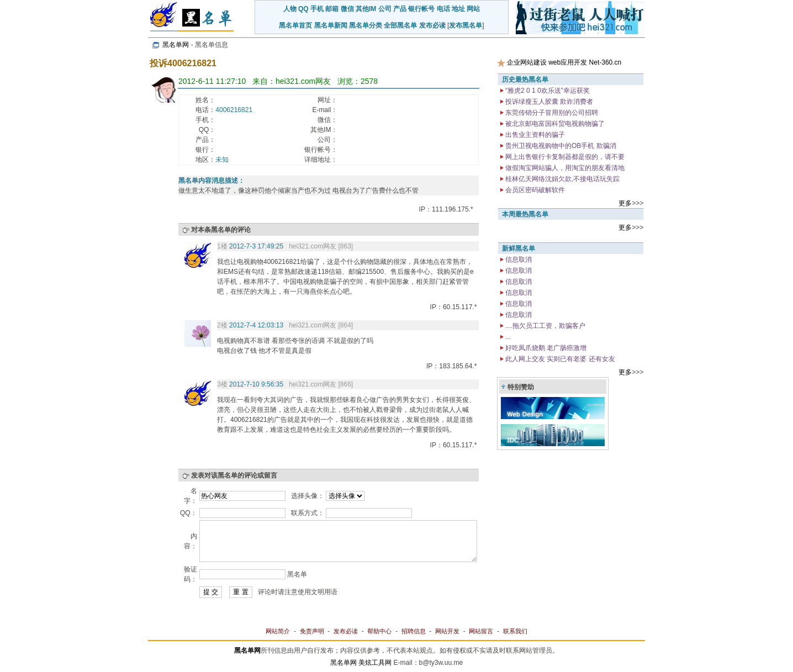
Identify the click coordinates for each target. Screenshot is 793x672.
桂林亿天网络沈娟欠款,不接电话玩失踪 (562, 179)
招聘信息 (414, 631)
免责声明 (312, 631)
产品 (400, 9)
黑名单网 (176, 45)
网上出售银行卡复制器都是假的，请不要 (564, 157)
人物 (290, 9)
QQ (303, 9)
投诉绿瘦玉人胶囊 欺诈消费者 (549, 102)
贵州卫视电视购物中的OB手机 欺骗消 (560, 146)
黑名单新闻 (331, 25)
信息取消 (518, 260)
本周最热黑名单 (525, 214)
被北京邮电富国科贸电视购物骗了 (554, 124)
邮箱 (332, 9)
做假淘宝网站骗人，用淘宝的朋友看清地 (564, 168)
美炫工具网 (375, 663)
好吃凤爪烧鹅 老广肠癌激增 (545, 348)
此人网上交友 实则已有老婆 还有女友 (559, 359)
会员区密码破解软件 (534, 190)
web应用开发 (568, 62)
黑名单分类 (366, 25)
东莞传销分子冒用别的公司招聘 (551, 113)
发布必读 (432, 25)
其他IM (366, 9)
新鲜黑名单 (519, 248)
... (507, 337)
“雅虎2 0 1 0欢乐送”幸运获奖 (547, 91)
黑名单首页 (295, 25)
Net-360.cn (606, 62)
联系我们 (515, 631)
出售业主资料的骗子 (534, 135)
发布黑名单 (466, 25)
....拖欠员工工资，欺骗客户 (545, 326)
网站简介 (278, 631)
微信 (347, 9)
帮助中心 (379, 631)
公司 (385, 9)
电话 (443, 9)
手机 (317, 9)
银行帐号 (421, 9)
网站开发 (447, 631)
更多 (625, 203)
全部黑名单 (400, 25)
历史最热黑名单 (525, 80)
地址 (458, 9)
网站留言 (481, 631)
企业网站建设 (527, 62)
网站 (473, 9)
